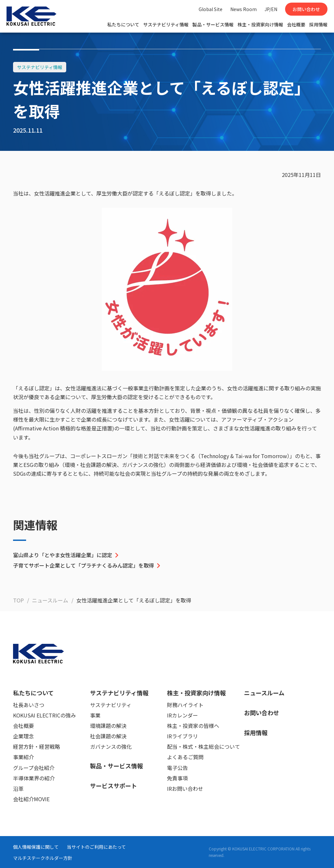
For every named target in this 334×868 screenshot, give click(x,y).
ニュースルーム (264, 693)
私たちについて (123, 24)
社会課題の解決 (108, 736)
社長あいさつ (29, 705)
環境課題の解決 (108, 726)
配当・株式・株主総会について (204, 746)
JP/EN (271, 9)
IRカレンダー (182, 715)
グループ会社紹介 (34, 768)
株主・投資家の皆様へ (193, 726)
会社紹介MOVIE (31, 799)
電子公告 (177, 768)
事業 (95, 715)
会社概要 (296, 24)
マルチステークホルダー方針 (43, 858)
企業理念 (23, 736)
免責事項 (177, 778)
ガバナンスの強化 (111, 746)
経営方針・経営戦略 (37, 746)
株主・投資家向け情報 (260, 24)
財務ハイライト (185, 705)
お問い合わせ (306, 9)
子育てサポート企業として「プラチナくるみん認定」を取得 (87, 565)
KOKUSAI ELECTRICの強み (45, 715)
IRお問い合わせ (185, 788)
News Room (243, 9)
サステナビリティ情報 (166, 24)
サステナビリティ (111, 705)
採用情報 (318, 24)
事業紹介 (23, 757)
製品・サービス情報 (213, 24)
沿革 (18, 788)
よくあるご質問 (185, 757)
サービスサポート (114, 786)
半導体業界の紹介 (34, 778)
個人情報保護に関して (36, 847)
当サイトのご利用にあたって (96, 847)
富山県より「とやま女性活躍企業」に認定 (66, 555)
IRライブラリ (182, 736)
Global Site (211, 9)
